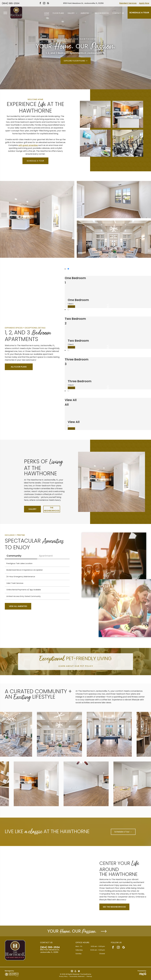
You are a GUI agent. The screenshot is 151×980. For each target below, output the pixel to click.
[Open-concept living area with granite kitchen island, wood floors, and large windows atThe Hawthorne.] (95, 114)
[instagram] (44, 4)
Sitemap (89, 976)
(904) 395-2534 (11, 3)
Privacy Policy (63, 976)
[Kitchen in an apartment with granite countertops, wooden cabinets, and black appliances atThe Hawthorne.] (128, 114)
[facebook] (40, 4)
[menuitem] (47, 13)
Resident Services (128, 3)
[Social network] (72, 971)
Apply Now (144, 3)
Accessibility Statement (77, 976)
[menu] (5, 13)
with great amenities (28, 145)
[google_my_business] (48, 4)
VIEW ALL (71, 307)
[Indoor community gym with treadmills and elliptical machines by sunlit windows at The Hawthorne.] (128, 143)
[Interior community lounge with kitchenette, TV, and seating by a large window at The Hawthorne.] (95, 143)
